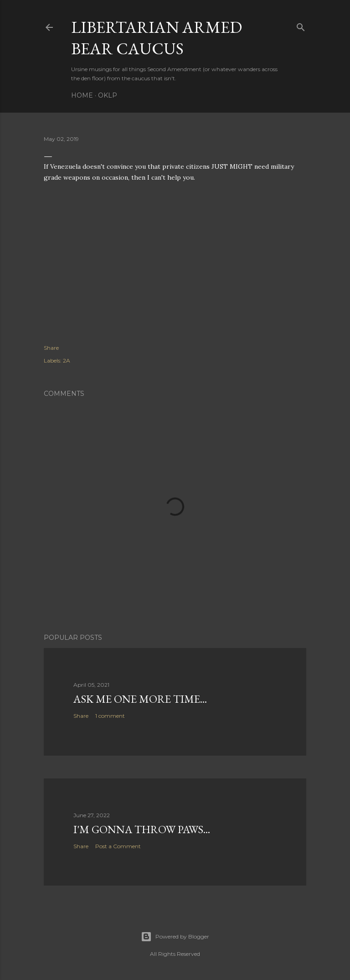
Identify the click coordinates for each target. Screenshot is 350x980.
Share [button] (51, 348)
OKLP (108, 95)
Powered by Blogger (175, 937)
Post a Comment (118, 846)
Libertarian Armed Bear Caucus (157, 38)
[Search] (301, 25)
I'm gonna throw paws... (142, 829)
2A (67, 360)
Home (82, 95)
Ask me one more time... (140, 699)
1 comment (110, 716)
